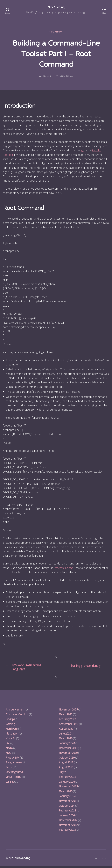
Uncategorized (14, 774)
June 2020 (65, 735)
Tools (9, 769)
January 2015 (67, 798)
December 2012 (68, 822)
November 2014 (68, 802)
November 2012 (68, 826)
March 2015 (66, 793)
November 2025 (68, 711)
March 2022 (66, 716)
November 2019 (68, 754)
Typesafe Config (63, 568)
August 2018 (66, 764)
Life (8, 745)
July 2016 (64, 774)
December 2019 (68, 749)
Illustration (12, 735)
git (82, 151)
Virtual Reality (14, 778)
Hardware (12, 730)
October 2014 (67, 807)
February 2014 (67, 812)
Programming (56, 32)
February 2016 (67, 778)
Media (9, 749)
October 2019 (67, 759)
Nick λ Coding (56, 7)
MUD (9, 754)
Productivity (13, 759)
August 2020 (66, 730)
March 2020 (66, 740)
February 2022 (67, 721)
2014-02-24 (66, 77)
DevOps (10, 721)
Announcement (15, 711)
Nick (49, 77)
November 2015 (68, 788)
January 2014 (67, 817)
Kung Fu (11, 740)
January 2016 (67, 783)
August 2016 (66, 769)
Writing (10, 783)
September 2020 (69, 725)
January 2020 (67, 745)
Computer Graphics (17, 716)
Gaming (10, 725)
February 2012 (67, 831)
